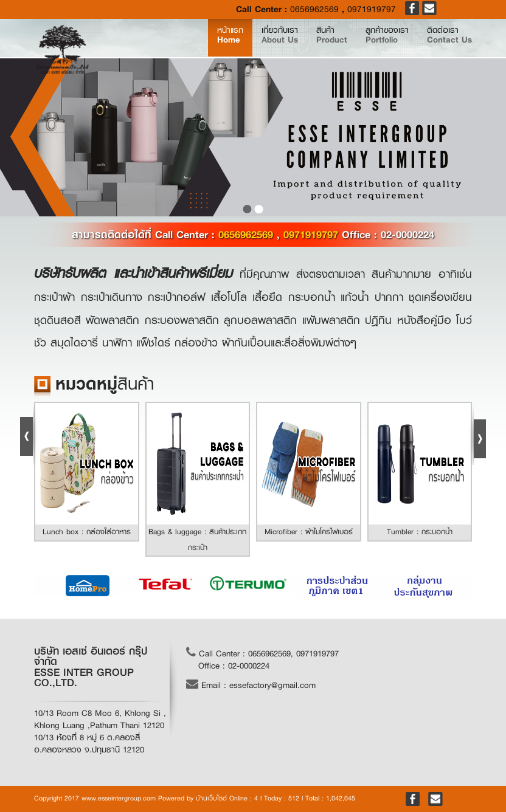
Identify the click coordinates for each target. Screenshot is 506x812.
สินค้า (305, 45)
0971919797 (372, 9)
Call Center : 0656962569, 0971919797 (262, 653)
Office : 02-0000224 (234, 666)
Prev (29, 435)
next (494, 138)
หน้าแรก (190, 45)
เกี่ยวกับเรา (244, 45)
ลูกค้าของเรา (370, 45)
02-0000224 (407, 234)
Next (477, 435)
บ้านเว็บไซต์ (211, 798)
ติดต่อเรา (444, 45)
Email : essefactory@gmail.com (251, 684)
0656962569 (314, 9)
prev (12, 138)
